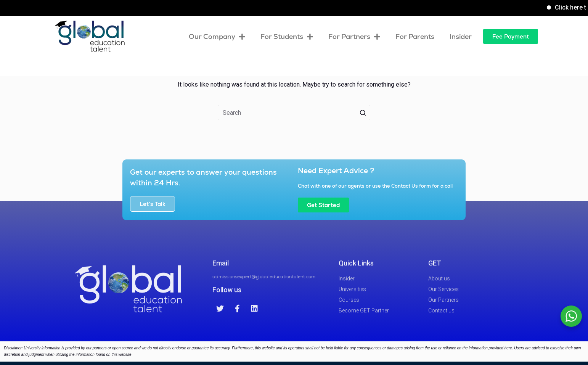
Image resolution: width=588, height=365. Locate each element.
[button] (511, 36)
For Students (287, 37)
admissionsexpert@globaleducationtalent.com (264, 283)
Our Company (217, 37)
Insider (461, 36)
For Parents (415, 36)
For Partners (354, 37)
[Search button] (363, 113)
